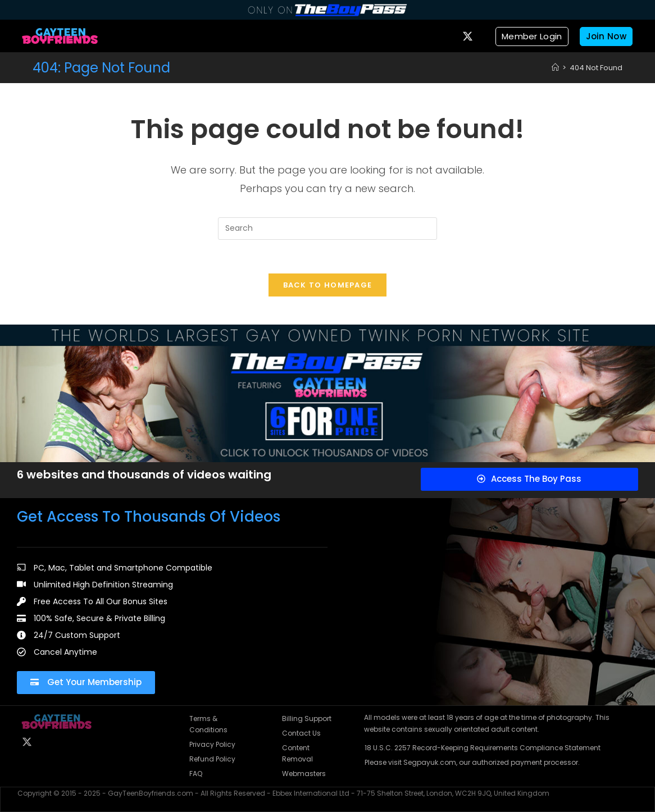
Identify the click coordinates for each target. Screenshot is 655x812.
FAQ (196, 774)
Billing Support (307, 719)
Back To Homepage (328, 285)
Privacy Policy (212, 744)
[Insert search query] (327, 229)
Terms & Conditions (208, 724)
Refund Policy (212, 759)
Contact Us (301, 733)
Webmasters (304, 774)
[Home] (555, 68)
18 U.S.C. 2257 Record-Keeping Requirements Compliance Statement (483, 748)
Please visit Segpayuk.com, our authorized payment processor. (472, 762)
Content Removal (297, 753)
